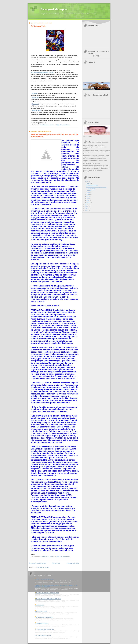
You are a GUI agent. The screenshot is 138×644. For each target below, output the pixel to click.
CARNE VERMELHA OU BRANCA (44, 617)
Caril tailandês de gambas (42, 623)
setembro (89, 191)
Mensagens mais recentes (38, 563)
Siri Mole (34, 93)
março (88, 202)
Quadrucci (35, 104)
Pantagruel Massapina (54, 9)
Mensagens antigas (73, 563)
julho (88, 195)
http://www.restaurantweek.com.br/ (42, 72)
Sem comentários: (65, 125)
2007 (87, 210)
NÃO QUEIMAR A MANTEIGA (43, 635)
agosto (89, 193)
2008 (87, 208)
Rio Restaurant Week (38, 26)
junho (88, 196)
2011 (87, 181)
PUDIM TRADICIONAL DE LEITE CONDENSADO (48, 599)
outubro (89, 183)
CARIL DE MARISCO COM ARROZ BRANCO (47, 593)
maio (88, 198)
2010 (87, 204)
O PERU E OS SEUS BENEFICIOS (44, 579)
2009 (87, 206)
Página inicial (56, 563)
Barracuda (35, 98)
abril (88, 200)
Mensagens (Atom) (43, 567)
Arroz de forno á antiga (41, 611)
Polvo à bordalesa (39, 605)
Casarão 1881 (36, 110)
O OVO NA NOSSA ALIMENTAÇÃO (44, 629)
